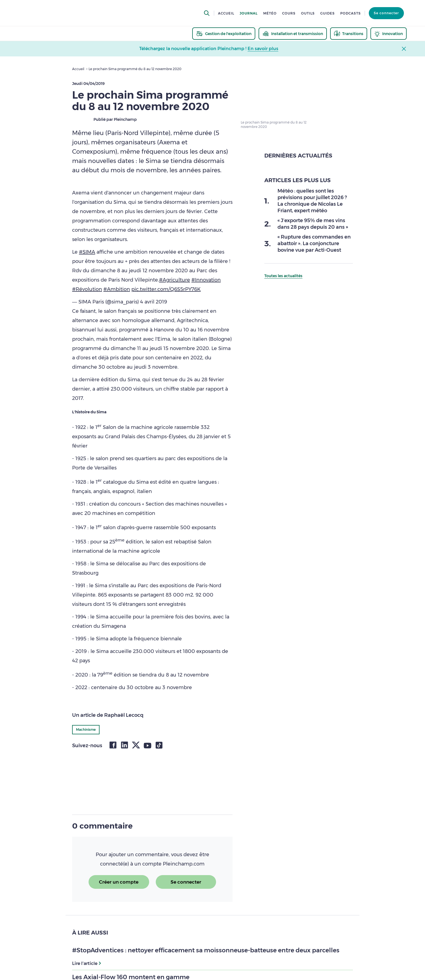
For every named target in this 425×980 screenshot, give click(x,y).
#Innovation (206, 280)
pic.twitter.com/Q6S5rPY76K (166, 289)
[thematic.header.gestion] (224, 34)
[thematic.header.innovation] (389, 34)
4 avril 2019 (154, 302)
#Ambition (117, 289)
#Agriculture (175, 280)
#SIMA (87, 252)
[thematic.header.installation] (293, 34)
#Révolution (87, 289)
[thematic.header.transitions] (349, 34)
